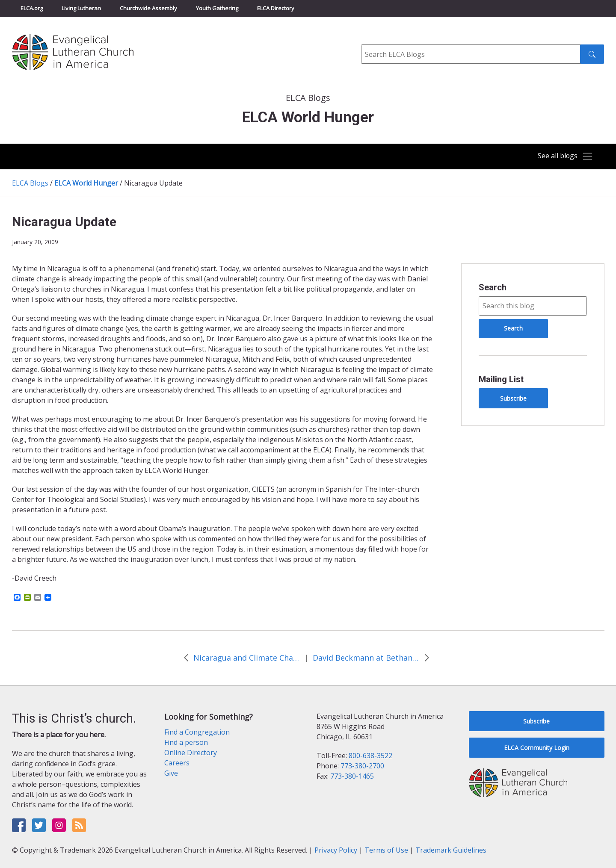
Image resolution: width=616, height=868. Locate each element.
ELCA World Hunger (86, 183)
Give (171, 773)
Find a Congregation (197, 732)
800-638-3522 (370, 756)
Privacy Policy (336, 850)
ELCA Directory (276, 8)
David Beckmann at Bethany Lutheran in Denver (366, 658)
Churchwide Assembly (148, 8)
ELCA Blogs (30, 183)
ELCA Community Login (537, 748)
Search (493, 287)
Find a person (186, 742)
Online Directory (191, 753)
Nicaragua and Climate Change (247, 658)
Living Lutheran (81, 8)
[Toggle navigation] (562, 156)
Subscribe (513, 398)
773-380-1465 (352, 776)
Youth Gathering (217, 8)
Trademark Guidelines (451, 850)
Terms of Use (386, 850)
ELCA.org (32, 8)
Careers (177, 763)
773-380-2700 (362, 766)
